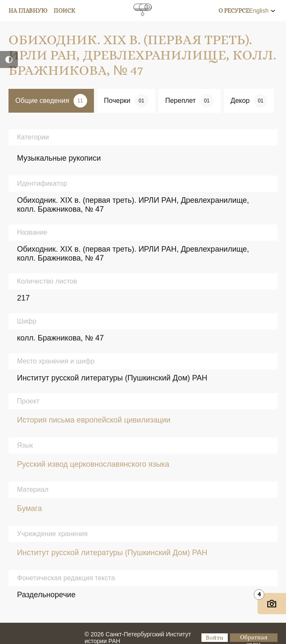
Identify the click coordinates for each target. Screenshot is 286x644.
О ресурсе (234, 11)
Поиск (64, 11)
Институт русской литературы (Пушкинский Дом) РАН (112, 553)
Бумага (30, 508)
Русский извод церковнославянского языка (93, 464)
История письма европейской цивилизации (94, 420)
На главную (28, 11)
